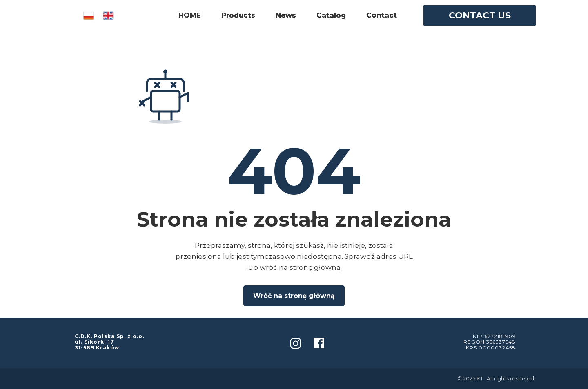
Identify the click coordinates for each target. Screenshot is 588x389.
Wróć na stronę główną (294, 296)
